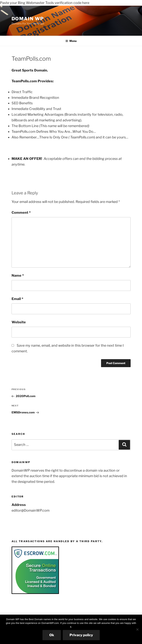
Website (19, 322)
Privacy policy (81, 635)
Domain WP (28, 19)
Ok (52, 635)
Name (18, 275)
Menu (71, 41)
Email (17, 299)
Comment (21, 212)
